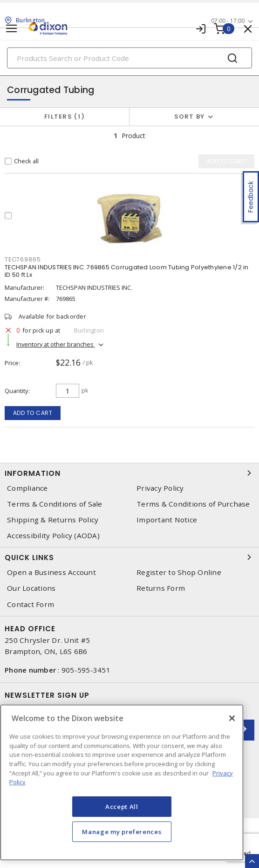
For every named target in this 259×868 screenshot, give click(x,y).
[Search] (129, 58)
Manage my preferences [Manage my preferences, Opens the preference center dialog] (122, 832)
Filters (65, 117)
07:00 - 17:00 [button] (228, 21)
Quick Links (129, 557)
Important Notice (167, 520)
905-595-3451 (86, 670)
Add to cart (33, 413)
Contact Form (31, 604)
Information (129, 473)
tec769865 (23, 259)
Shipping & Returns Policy (53, 520)
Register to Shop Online (179, 572)
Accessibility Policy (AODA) (53, 536)
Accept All (122, 807)
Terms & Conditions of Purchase (193, 504)
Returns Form (161, 588)
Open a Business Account (51, 572)
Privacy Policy (160, 488)
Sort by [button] (190, 117)
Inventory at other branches (56, 344)
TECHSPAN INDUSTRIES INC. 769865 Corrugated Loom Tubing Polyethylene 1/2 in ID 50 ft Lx (127, 271)
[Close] (232, 718)
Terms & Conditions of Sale (55, 504)
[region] (122, 782)
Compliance (27, 488)
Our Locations (31, 588)
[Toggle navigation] (12, 29)
